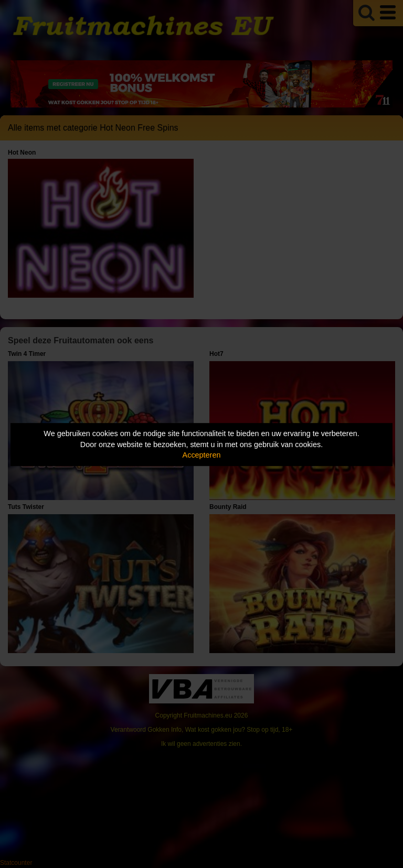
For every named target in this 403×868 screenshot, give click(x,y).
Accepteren (202, 455)
